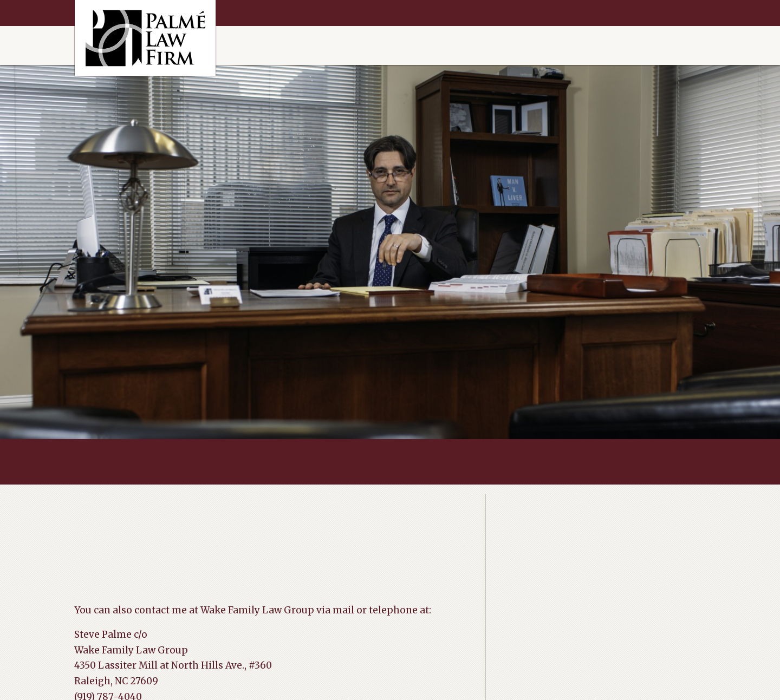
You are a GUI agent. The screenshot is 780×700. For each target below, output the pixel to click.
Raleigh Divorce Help (145, 38)
